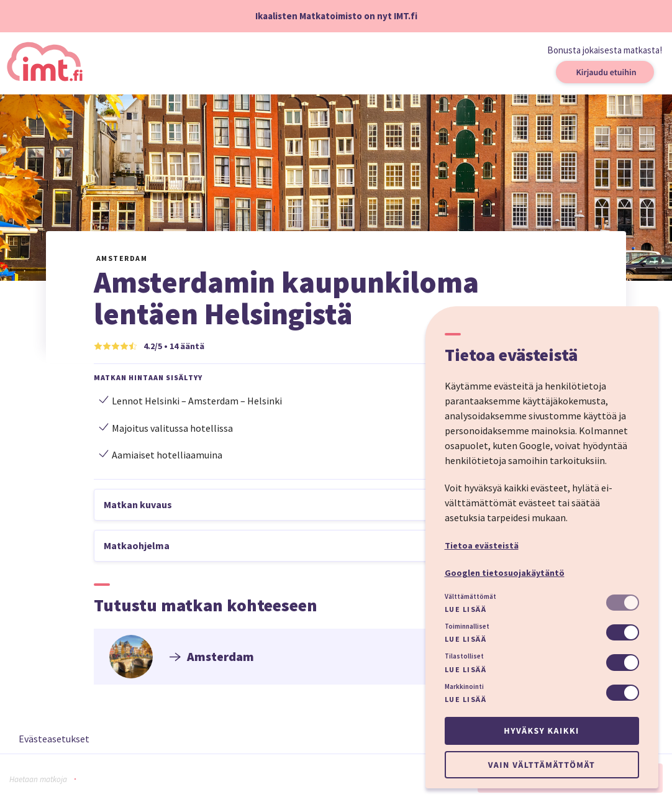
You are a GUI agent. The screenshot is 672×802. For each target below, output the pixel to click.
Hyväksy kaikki (541, 731)
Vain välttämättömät (542, 765)
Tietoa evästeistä (482, 545)
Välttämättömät (470, 596)
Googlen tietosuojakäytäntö (505, 573)
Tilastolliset (464, 656)
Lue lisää (466, 609)
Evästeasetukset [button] (54, 739)
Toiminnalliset (467, 626)
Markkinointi (464, 686)
